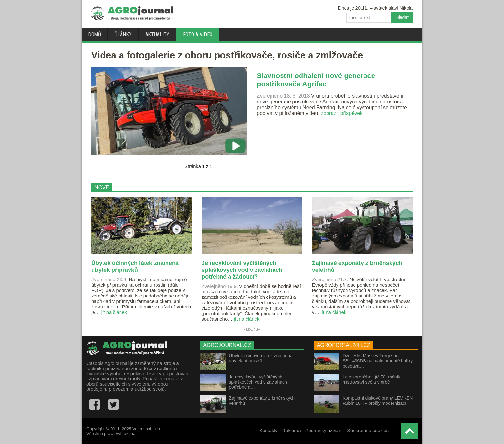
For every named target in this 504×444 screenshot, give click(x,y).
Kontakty (269, 431)
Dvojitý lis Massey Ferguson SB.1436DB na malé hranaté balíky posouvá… (378, 361)
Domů (94, 35)
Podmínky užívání (324, 431)
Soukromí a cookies (368, 431)
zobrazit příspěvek (342, 113)
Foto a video (198, 35)
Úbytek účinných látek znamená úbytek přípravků (261, 358)
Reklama (292, 431)
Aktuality (157, 35)
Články (123, 35)
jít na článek (114, 312)
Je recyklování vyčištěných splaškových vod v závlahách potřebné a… (258, 382)
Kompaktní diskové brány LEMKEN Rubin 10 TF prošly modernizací (378, 401)
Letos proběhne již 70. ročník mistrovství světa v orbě (372, 379)
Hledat (402, 17)
